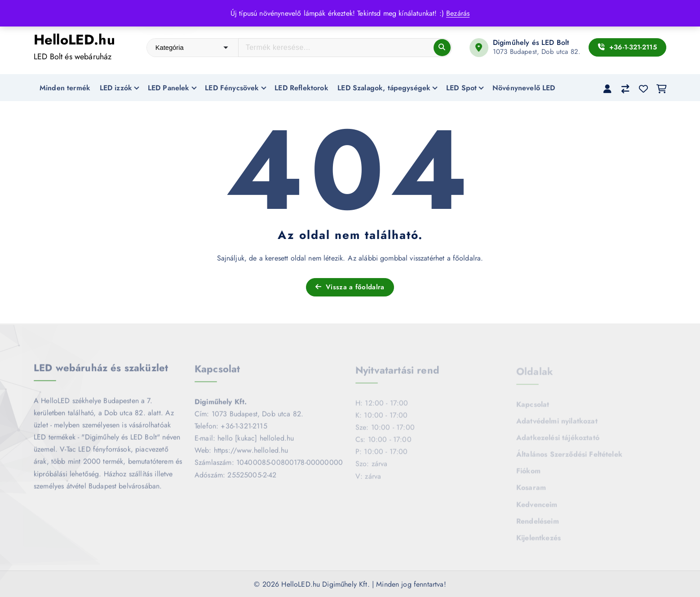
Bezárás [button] (458, 13)
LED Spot (461, 88)
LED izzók (116, 88)
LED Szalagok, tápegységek (384, 88)
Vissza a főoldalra (350, 287)
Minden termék (65, 88)
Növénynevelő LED (524, 88)
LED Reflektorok (301, 88)
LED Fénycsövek (232, 88)
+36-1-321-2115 (627, 47)
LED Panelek (169, 88)
